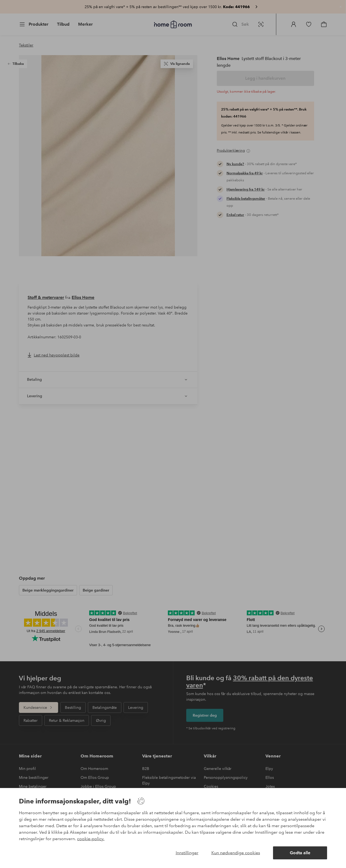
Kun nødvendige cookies (236, 853)
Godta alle (300, 853)
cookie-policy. (91, 839)
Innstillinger (187, 853)
